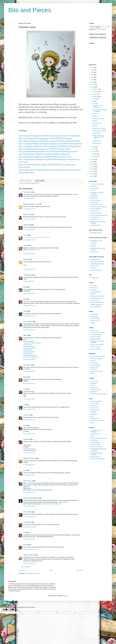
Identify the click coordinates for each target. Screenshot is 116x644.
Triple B (93, 323)
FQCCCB (93, 246)
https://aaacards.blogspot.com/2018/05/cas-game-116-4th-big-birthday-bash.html (49, 141)
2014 (93, 167)
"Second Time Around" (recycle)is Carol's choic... (98, 137)
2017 (93, 159)
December (96, 89)
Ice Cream (95, 114)
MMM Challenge (95, 319)
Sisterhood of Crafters (97, 371)
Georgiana (26, 439)
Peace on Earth (95, 300)
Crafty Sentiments (96, 337)
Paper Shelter (94, 367)
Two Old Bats (94, 252)
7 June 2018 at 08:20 (29, 506)
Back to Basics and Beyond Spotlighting (100, 110)
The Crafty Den (28, 321)
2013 (93, 169)
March (94, 151)
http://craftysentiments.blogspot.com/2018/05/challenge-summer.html (44, 154)
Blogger (65, 596)
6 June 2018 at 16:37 (29, 465)
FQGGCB (93, 412)
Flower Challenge (95, 200)
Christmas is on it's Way (99, 128)
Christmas (95, 126)
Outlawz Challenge (96, 209)
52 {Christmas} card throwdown (96, 431)
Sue (24, 405)
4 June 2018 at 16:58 (29, 399)
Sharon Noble (27, 512)
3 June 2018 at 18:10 (29, 316)
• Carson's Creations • (29, 449)
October (95, 94)
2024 (93, 72)
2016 (93, 162)
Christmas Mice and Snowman (98, 107)
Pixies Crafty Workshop (97, 302)
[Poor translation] (12, 610)
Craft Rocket (94, 388)
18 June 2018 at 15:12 (29, 539)
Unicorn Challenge (96, 349)
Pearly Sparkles (95, 217)
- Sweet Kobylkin (63, 502)
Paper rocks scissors (96, 213)
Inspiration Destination (29, 346)
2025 (93, 70)
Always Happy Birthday (30, 355)
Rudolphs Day (95, 278)
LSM (92, 416)
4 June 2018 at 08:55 (29, 371)
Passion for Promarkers (97, 345)
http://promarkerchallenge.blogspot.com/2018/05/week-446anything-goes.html (48, 151)
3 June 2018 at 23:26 (29, 330)
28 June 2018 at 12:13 (29, 563)
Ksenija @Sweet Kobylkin (31, 498)
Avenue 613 (94, 288)
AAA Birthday (94, 314)
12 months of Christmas (97, 184)
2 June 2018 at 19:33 (29, 230)
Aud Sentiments (28, 350)
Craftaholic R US (28, 353)
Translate (101, 29)
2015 (93, 164)
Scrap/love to (94, 219)
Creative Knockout (96, 390)
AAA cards (94, 285)
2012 (93, 172)
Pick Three (94, 268)
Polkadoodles (94, 418)
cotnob (25, 235)
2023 (93, 75)
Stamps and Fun (95, 321)
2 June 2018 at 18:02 (29, 219)
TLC (38, 183)
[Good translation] (5, 610)
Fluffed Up (95, 121)
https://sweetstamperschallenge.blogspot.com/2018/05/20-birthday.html (45, 138)
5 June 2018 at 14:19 (29, 434)
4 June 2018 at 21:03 (29, 409)
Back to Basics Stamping (99, 131)
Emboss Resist (96, 133)
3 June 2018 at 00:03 (29, 293)
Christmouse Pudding (98, 119)
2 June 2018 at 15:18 (29, 199)
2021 (93, 80)
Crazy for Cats (95, 408)
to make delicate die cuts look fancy (51, 504)
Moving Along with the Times (98, 394)
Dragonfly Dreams (96, 292)
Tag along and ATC (96, 225)
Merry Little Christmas (97, 205)
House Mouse (94, 316)
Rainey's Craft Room (29, 458)
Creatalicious (94, 196)
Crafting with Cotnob (34, 250)
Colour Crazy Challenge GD (31, 357)
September (96, 96)
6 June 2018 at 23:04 (29, 492)
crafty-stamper (28, 275)
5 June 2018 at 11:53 (29, 420)
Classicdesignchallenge (97, 262)
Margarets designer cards (31, 204)
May (94, 147)
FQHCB (93, 294)
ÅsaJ (25, 470)
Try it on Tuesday (95, 347)
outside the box (95, 211)
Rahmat (26, 545)
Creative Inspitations (96, 359)
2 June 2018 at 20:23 (29, 240)
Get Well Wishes (97, 143)
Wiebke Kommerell (29, 555)
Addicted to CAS (95, 434)
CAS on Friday (95, 404)
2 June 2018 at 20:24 (29, 254)
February (95, 154)
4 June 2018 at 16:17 (29, 383)
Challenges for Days (96, 233)
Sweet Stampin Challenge (98, 459)
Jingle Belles (94, 414)
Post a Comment (26, 567)
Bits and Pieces (30, 10)
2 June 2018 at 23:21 (29, 281)
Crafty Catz (94, 406)
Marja (25, 377)
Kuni (25, 389)
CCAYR (93, 190)
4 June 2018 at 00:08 (29, 359)
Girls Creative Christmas (97, 296)
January (95, 156)
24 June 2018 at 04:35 (29, 549)
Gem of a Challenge (96, 447)
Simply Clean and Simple (98, 421)
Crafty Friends (95, 440)
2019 (93, 85)
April (94, 149)
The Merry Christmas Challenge (32, 343)
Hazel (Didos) (27, 192)
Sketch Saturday (95, 457)
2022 (93, 77)
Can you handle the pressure (99, 438)
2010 (93, 176)
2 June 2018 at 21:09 (29, 269)
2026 (93, 68)
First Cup (93, 244)
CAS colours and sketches (98, 333)
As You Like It (94, 381)
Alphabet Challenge (96, 401)
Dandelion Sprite (97, 141)
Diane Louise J (28, 481)
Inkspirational (94, 451)
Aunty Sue (26, 415)
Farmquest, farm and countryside (96, 241)
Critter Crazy (94, 198)
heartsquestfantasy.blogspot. (99, 449)
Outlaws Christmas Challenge (99, 207)
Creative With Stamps (29, 348)
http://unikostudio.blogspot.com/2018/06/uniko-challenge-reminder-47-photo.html (49, 136)
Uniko (92, 423)
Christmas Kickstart (96, 335)
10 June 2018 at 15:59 (29, 517)
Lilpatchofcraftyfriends (97, 298)
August (95, 99)
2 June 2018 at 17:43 (29, 209)
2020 (93, 82)
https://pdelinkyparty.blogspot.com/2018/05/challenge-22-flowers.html (45, 157)
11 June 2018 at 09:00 (29, 527)
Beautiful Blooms (95, 260)
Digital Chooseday (96, 339)
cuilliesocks (27, 225)
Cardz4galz (94, 383)
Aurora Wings (27, 183)
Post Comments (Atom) (33, 573)
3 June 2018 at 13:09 (29, 306)
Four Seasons (95, 202)
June (94, 104)
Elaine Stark (27, 215)
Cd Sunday (94, 290)
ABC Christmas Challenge (98, 357)
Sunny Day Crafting (29, 352)
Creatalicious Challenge (97, 264)
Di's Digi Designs (95, 445)
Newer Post (22, 570)
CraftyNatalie (27, 522)
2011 (93, 174)
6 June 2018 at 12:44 (29, 453)
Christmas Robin (97, 123)
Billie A (25, 335)
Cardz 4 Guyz (94, 330)
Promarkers (34, 183)
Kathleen (26, 259)
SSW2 (92, 373)
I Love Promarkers (96, 365)
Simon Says (94, 369)
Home (51, 570)
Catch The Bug (27, 345)
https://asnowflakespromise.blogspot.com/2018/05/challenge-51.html (44, 149)
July (94, 101)
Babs (25, 287)
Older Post (79, 570)
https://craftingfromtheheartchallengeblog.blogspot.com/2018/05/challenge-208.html (50, 144)
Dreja (25, 425)
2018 (93, 87)
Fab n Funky (94, 363)
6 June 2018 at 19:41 (29, 475)
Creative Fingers (95, 410)
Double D (93, 361)
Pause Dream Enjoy (29, 341)
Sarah (25, 311)
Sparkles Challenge (96, 270)
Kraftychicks (94, 392)
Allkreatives (94, 186)
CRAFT (93, 385)
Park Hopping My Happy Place (99, 215)
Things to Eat (96, 116)
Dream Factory (95, 266)
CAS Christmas (95, 188)
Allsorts (93, 436)
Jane (25, 299)
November (96, 92)
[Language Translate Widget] (99, 27)
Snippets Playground (96, 305)
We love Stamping (96, 307)
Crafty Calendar (95, 442)
